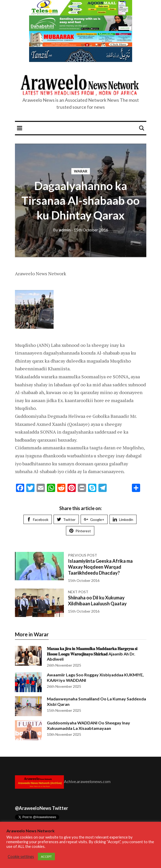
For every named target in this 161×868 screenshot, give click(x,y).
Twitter (66, 519)
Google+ (94, 519)
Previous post (83, 555)
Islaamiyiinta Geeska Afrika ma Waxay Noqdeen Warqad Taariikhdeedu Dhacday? (100, 567)
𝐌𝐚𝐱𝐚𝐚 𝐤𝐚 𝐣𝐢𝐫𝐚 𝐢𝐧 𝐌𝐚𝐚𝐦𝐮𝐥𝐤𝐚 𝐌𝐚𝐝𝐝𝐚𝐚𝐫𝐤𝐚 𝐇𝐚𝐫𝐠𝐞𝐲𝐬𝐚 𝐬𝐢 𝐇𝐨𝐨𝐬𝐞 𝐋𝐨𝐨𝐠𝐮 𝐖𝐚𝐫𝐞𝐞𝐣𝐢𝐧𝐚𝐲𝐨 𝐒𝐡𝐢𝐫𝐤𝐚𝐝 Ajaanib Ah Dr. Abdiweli (92, 654)
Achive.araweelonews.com (87, 781)
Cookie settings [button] (21, 857)
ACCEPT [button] (46, 857)
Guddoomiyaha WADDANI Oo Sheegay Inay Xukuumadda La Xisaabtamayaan (88, 725)
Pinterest (80, 531)
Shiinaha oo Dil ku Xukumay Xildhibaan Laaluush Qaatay (97, 601)
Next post (78, 592)
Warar (81, 171)
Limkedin (123, 519)
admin (62, 230)
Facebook (38, 519)
